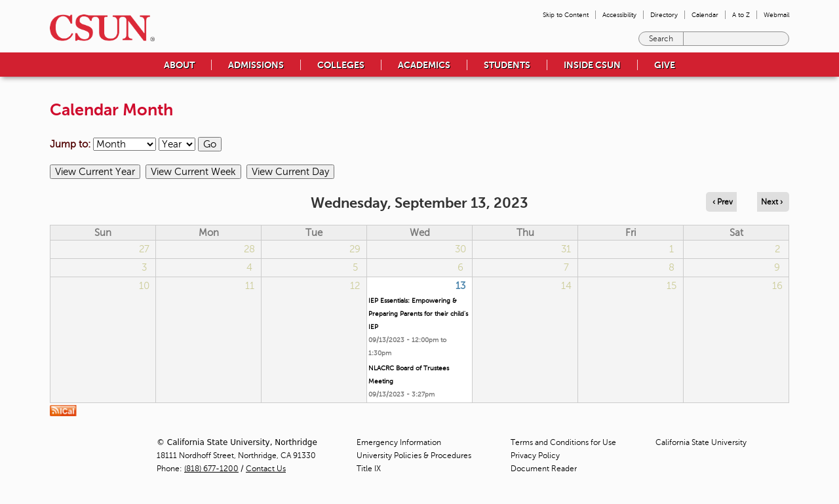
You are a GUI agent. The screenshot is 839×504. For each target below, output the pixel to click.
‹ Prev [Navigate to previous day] (723, 202)
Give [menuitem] (665, 65)
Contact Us (266, 469)
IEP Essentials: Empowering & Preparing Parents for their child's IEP (418, 314)
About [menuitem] (179, 65)
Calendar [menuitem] (705, 15)
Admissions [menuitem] (256, 65)
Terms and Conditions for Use (563, 442)
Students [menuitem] (507, 65)
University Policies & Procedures (414, 456)
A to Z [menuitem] (741, 15)
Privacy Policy (535, 456)
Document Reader (544, 469)
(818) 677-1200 (211, 469)
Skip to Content (566, 15)
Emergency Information (399, 442)
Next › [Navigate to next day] (772, 202)
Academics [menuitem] (424, 65)
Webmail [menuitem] (776, 15)
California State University (701, 442)
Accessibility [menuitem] (619, 15)
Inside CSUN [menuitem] (592, 65)
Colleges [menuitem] (341, 65)
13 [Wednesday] (460, 286)
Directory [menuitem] (664, 15)
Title (369, 469)
